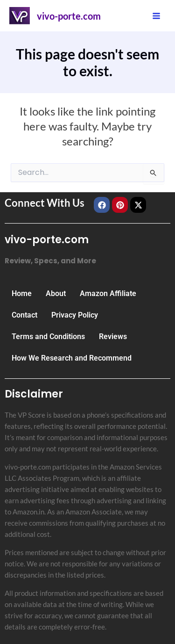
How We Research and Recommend (72, 358)
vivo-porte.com (69, 16)
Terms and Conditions (48, 336)
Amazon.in (28, 512)
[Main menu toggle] (157, 16)
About (56, 293)
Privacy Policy (75, 315)
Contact (24, 315)
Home (22, 293)
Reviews (113, 336)
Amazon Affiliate (108, 293)
